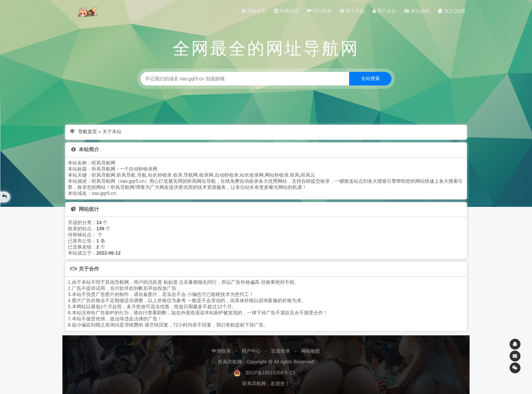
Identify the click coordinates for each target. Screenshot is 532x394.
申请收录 (286, 11)
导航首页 (254, 11)
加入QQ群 (452, 11)
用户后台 (384, 11)
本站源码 (417, 11)
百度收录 (281, 351)
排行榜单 (319, 11)
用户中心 (251, 351)
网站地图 (310, 351)
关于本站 (352, 11)
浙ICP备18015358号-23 (270, 373)
